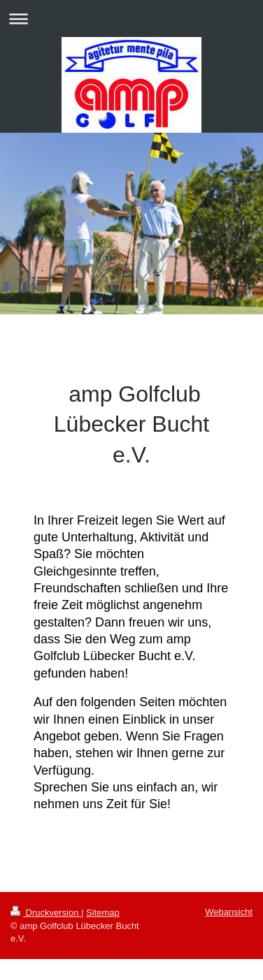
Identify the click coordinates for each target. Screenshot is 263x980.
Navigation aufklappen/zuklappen (131, 19)
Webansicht (229, 912)
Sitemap (103, 913)
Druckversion (46, 913)
